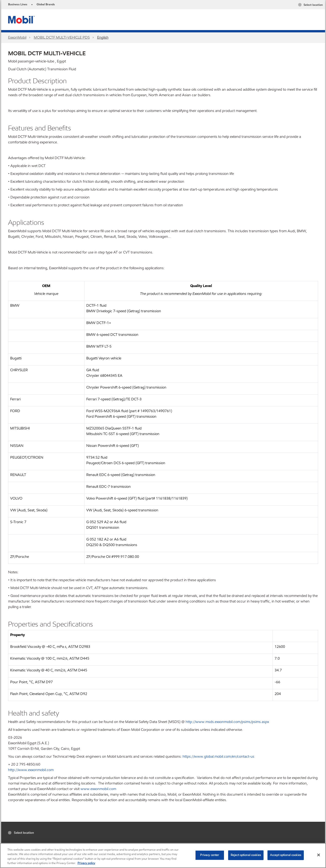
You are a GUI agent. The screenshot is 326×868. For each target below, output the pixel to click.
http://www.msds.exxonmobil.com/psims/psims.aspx (227, 722)
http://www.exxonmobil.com (31, 770)
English (103, 37)
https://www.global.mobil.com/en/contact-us (218, 756)
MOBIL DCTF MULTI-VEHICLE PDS (62, 37)
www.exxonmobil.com (98, 789)
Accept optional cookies (286, 855)
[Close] (319, 855)
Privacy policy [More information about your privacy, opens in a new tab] (86, 863)
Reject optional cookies (246, 855)
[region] (163, 856)
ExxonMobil (17, 37)
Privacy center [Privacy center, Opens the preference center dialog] (210, 855)
